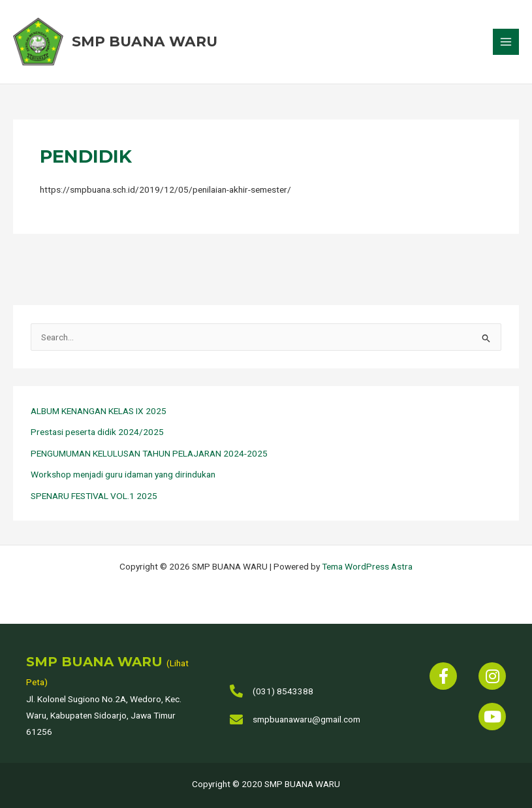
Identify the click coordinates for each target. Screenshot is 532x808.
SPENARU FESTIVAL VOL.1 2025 (94, 498)
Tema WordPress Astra (367, 566)
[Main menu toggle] (506, 43)
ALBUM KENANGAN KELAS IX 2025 (99, 413)
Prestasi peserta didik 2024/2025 (97, 434)
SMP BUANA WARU (148, 42)
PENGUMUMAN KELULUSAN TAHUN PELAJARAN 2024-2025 (149, 455)
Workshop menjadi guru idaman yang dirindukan (123, 476)
